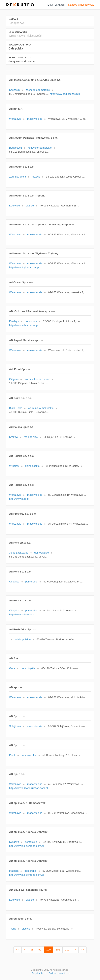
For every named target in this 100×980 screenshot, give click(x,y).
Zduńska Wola (17, 177)
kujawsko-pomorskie (40, 148)
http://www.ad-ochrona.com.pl (27, 846)
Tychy (13, 929)
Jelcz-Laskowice (19, 553)
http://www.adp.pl (19, 499)
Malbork (14, 871)
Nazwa (13, 19)
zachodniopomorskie (38, 90)
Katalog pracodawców (81, 5)
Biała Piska (16, 408)
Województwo (20, 45)
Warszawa (15, 119)
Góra (12, 668)
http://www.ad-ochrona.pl (24, 325)
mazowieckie (35, 119)
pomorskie (31, 321)
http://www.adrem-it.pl (22, 614)
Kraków (14, 437)
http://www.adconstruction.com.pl (28, 788)
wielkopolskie (23, 639)
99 (40, 950)
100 (49, 950)
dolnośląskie (32, 466)
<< (17, 950)
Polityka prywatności (60, 973)
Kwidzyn (14, 321)
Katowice (15, 206)
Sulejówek (15, 726)
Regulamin (37, 973)
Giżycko (14, 379)
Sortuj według (19, 57)
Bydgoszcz (16, 148)
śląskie (30, 206)
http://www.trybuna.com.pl (24, 267)
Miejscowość (18, 32)
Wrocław (14, 466)
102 (67, 950)
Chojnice (14, 582)
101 (58, 950)
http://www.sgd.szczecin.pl (65, 94)
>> (82, 950)
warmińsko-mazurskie (37, 379)
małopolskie (31, 437)
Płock (12, 755)
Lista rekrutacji (56, 5)
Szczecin (14, 90)
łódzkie (36, 177)
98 (32, 950)
